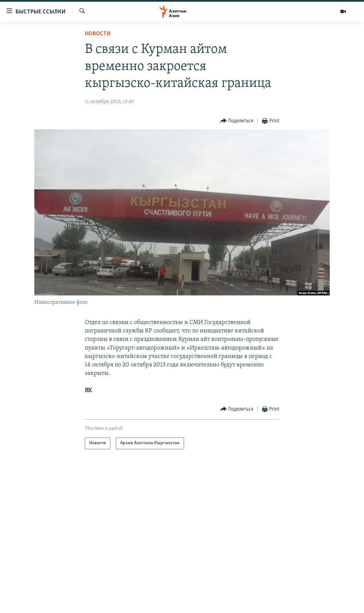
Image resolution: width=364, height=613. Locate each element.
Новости (98, 34)
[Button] (237, 121)
